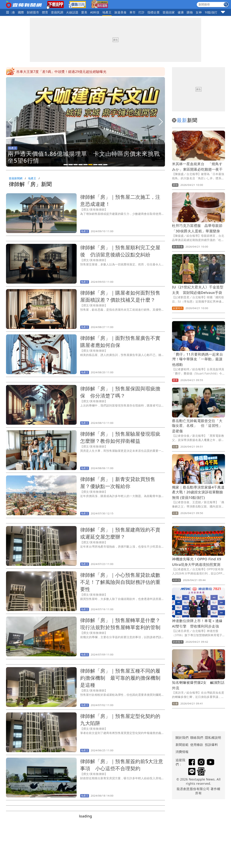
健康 (181, 12)
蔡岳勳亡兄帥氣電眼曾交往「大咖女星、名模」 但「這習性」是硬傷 (197, 426)
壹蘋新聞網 (16, 178)
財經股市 (33, 12)
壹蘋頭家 (169, 12)
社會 (12, 12)
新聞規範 (182, 745)
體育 (45, 12)
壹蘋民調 (57, 12)
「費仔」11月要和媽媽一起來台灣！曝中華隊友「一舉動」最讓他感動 (198, 359)
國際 (21, 12)
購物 (190, 12)
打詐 (142, 12)
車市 (133, 12)
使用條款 (197, 745)
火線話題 (72, 12)
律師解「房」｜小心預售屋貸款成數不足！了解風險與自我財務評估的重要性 (120, 582)
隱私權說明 (212, 738)
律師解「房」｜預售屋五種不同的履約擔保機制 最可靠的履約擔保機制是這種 (120, 678)
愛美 (84, 12)
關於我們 (182, 738)
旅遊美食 (121, 12)
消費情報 (182, 752)
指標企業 (154, 12)
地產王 (107, 12)
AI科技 (95, 12)
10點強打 (211, 12)
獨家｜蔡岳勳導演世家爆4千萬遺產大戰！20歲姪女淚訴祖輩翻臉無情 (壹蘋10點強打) (198, 492)
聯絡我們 (197, 738)
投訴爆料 (211, 745)
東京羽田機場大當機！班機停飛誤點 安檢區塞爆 (54, 72)
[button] (66, 165)
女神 (199, 12)
